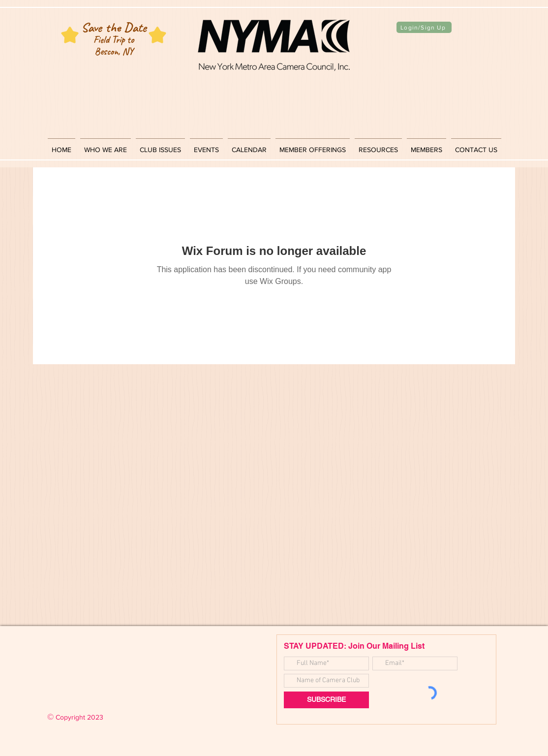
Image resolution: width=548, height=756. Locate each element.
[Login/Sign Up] (424, 27)
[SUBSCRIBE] (326, 700)
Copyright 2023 (75, 717)
